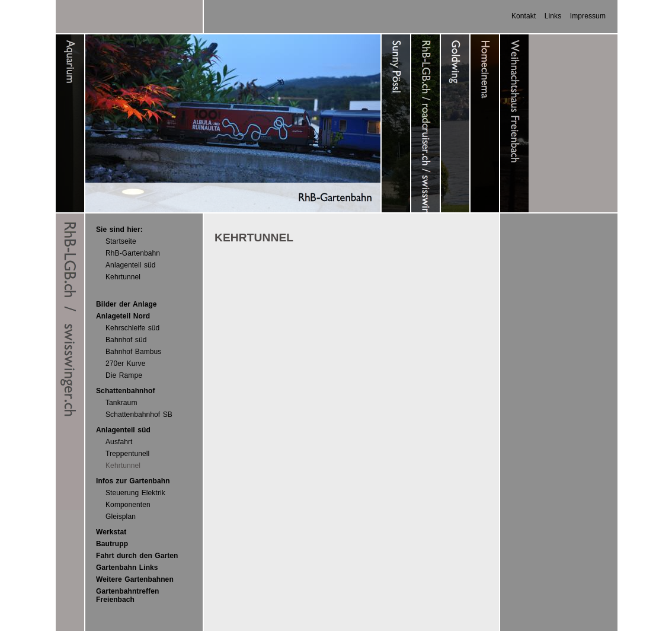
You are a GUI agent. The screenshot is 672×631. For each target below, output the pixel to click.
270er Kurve (125, 364)
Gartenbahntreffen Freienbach (127, 595)
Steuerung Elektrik (135, 493)
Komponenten (128, 505)
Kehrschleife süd (132, 328)
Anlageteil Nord (123, 316)
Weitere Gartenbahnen (135, 579)
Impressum (588, 16)
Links (553, 16)
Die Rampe (124, 375)
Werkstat (111, 532)
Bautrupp (112, 544)
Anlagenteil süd (131, 265)
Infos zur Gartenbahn (133, 481)
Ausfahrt (119, 442)
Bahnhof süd (126, 340)
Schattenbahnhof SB (139, 415)
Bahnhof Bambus (133, 352)
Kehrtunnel (123, 277)
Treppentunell (127, 454)
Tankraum (121, 403)
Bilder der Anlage (127, 304)
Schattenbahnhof (126, 391)
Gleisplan (121, 517)
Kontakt (524, 16)
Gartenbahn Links (127, 568)
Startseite (121, 241)
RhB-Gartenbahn (133, 253)
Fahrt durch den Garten (137, 556)
